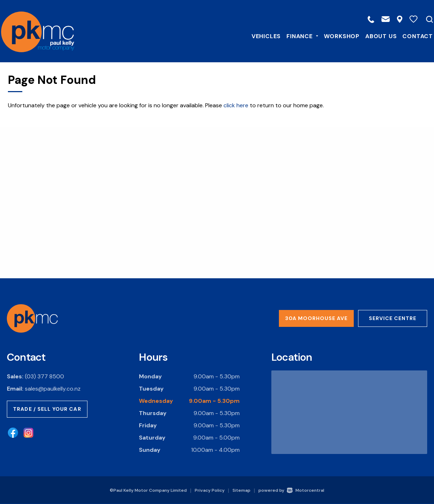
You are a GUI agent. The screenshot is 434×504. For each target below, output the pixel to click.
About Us (376, 35)
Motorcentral (306, 490)
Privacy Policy (210, 490)
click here (236, 105)
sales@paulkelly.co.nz (53, 389)
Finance (297, 35)
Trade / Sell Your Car (47, 409)
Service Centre (393, 318)
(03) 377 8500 (44, 376)
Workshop (337, 35)
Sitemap (241, 490)
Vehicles (261, 35)
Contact (413, 35)
